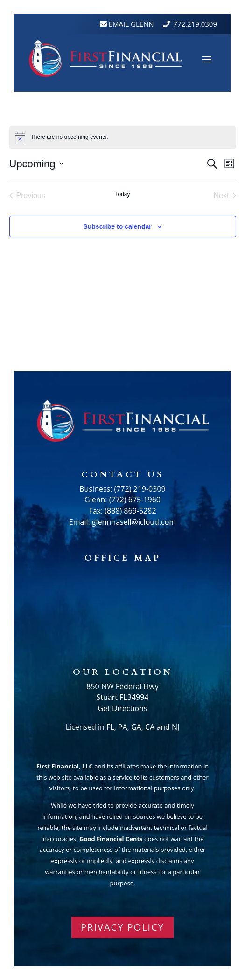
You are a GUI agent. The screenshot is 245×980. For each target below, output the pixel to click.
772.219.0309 (195, 24)
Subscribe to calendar (117, 226)
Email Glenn (130, 24)
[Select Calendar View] (229, 164)
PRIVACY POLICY (122, 927)
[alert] (70, 137)
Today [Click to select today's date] (122, 194)
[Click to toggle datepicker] (36, 164)
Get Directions (122, 708)
